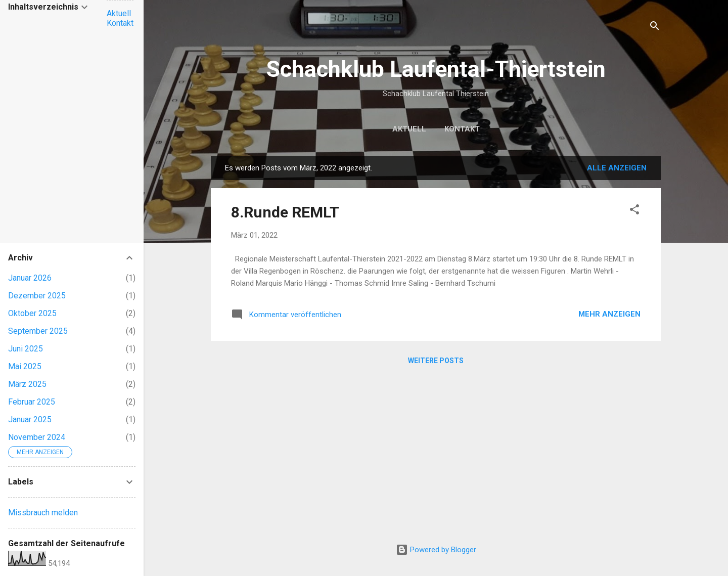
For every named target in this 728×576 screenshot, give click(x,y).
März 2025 (27, 384)
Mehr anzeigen (609, 314)
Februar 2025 (32, 402)
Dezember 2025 (37, 296)
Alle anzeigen (617, 168)
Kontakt (462, 129)
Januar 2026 (30, 278)
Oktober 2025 (32, 313)
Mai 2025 (25, 366)
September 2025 (38, 331)
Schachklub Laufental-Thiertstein (436, 69)
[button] (634, 211)
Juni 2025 (26, 349)
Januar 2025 (30, 419)
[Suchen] (655, 28)
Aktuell (409, 129)
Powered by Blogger (436, 550)
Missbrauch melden (43, 513)
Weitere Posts (436, 361)
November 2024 (37, 437)
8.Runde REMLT (285, 212)
